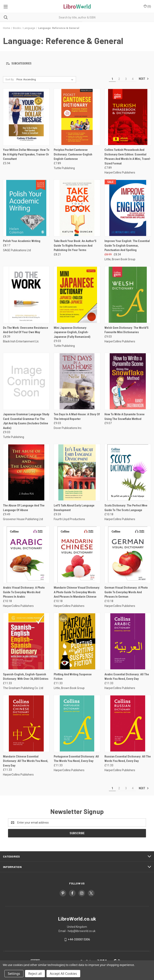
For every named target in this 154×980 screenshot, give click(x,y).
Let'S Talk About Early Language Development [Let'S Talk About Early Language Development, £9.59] (74, 508)
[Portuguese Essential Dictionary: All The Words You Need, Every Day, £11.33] (77, 723)
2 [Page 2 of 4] (119, 79)
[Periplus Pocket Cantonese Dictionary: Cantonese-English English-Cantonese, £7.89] (77, 117)
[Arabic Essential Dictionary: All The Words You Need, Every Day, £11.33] (128, 641)
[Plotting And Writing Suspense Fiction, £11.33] (77, 641)
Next (144, 79)
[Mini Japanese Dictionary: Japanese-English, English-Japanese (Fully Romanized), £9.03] (77, 295)
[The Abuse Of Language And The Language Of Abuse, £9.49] (26, 472)
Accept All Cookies (63, 974)
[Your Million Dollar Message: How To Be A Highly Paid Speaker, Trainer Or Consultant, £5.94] (26, 117)
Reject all (35, 974)
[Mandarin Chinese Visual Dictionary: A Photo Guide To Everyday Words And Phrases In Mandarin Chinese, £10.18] (77, 555)
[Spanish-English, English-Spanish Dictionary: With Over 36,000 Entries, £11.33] (26, 641)
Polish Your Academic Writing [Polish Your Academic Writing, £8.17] (22, 241)
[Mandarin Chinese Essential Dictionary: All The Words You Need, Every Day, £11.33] (26, 723)
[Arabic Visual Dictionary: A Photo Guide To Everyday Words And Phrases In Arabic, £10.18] (26, 555)
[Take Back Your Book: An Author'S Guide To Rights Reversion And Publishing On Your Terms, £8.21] (77, 208)
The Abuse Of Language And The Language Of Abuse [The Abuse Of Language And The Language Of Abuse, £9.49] (24, 508)
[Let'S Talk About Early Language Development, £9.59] (77, 472)
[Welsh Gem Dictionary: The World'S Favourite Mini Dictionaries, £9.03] (128, 295)
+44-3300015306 (79, 939)
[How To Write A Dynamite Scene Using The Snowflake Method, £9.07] (128, 381)
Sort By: (10, 79)
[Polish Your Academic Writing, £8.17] (26, 208)
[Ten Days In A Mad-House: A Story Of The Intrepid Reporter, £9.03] (77, 381)
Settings (14, 974)
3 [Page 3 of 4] (126, 79)
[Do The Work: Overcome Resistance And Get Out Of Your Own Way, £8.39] (26, 295)
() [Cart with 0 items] (147, 6)
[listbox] (46, 80)
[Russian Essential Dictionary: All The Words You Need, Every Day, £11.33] (128, 723)
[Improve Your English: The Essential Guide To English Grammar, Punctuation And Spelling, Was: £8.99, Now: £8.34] (128, 208)
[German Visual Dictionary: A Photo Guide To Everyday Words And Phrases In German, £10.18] (128, 555)
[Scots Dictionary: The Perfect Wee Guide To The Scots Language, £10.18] (128, 472)
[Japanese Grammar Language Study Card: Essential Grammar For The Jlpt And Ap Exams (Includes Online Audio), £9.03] (26, 381)
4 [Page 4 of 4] (133, 79)
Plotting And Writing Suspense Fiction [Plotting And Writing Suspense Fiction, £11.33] (73, 677)
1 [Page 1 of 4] (112, 79)
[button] (77, 64)
